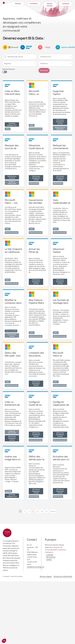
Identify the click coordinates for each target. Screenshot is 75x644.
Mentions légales (46, 576)
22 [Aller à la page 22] (37, 511)
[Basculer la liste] (71, 57)
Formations (34, 4)
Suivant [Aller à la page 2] (53, 511)
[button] (5, 72)
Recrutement (51, 557)
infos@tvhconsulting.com (35, 567)
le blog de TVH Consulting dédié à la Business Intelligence (56, 550)
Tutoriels (18, 4)
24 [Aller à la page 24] (47, 511)
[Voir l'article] (13, 106)
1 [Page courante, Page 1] (20, 511)
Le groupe (50, 555)
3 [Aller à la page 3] (29, 511)
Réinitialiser (44, 70)
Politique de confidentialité (63, 576)
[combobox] (55, 57)
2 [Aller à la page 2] (25, 511)
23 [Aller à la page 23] (42, 511)
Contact (49, 559)
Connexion (66, 4)
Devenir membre (50, 5)
